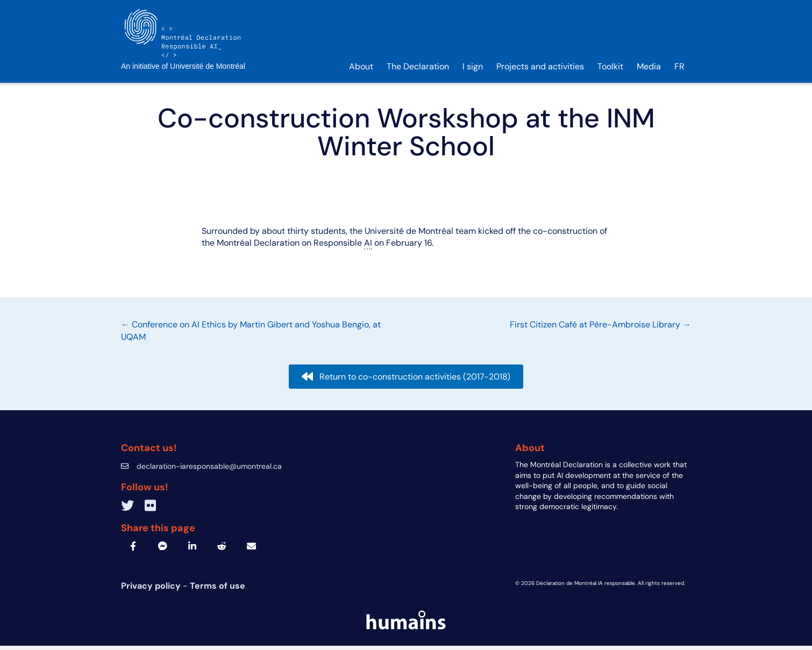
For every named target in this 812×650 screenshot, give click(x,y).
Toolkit (610, 71)
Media (649, 71)
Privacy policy (152, 591)
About (361, 71)
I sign (473, 71)
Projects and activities (540, 71)
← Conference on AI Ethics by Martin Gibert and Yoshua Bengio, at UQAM (251, 335)
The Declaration (418, 71)
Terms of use (218, 591)
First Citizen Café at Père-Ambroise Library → (600, 329)
